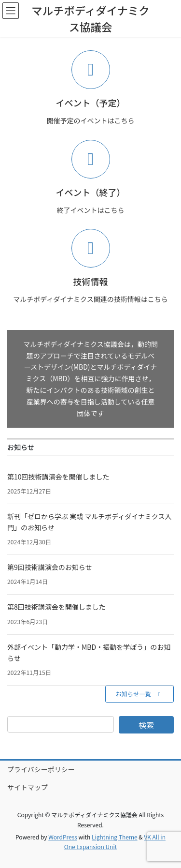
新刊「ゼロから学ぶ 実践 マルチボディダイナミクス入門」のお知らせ (90, 522)
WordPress (63, 837)
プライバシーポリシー (41, 769)
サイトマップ (28, 787)
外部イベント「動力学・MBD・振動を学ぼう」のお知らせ (89, 652)
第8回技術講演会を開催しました (56, 607)
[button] (139, 694)
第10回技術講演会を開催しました (58, 477)
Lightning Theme (115, 837)
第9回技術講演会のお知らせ (50, 567)
